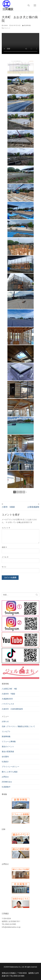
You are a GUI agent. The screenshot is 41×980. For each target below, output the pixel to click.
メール (5, 557)
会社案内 (5, 757)
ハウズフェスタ (8, 704)
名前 (4, 547)
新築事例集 (27, 25)
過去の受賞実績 (8, 752)
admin (5, 25)
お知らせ (5, 721)
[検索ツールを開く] (29, 5)
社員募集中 (6, 787)
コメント (6, 528)
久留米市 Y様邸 (8, 694)
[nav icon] (35, 5)
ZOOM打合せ (7, 782)
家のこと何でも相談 (10, 772)
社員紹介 (5, 762)
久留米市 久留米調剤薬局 (12, 709)
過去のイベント (8, 747)
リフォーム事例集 (9, 742)
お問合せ (5, 777)
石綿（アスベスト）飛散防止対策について (18, 726)
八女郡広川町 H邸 (9, 689)
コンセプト (6, 731)
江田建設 (8, 9)
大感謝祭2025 (7, 699)
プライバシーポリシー (10, 767)
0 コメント (6, 28)
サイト (4, 567)
